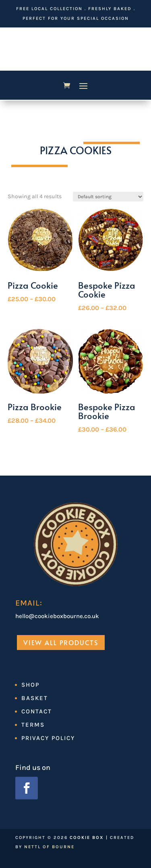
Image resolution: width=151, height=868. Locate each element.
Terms (33, 725)
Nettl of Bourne (49, 847)
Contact (37, 711)
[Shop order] (108, 197)
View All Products (61, 642)
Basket (35, 698)
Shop (30, 685)
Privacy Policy (48, 738)
